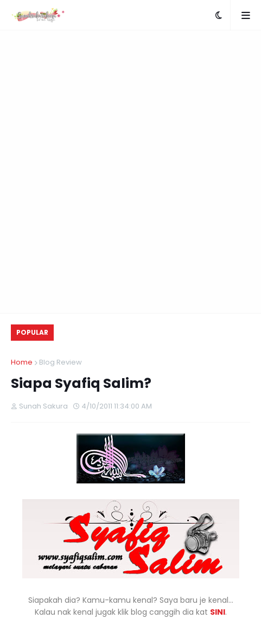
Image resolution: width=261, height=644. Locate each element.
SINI (218, 612)
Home (22, 362)
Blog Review (61, 362)
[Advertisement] (130, 172)
